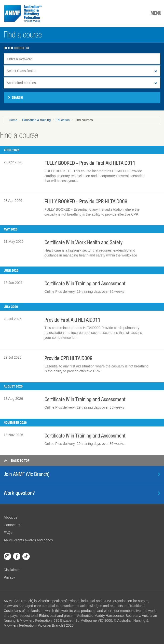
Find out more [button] (159, 474)
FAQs (8, 533)
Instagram (7, 556)
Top (17, 461)
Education (63, 120)
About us (10, 517)
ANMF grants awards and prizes (28, 540)
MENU (156, 13)
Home (13, 120)
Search (15, 97)
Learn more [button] (159, 493)
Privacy (9, 577)
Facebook (17, 556)
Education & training (36, 120)
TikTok (26, 556)
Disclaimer (12, 570)
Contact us (12, 525)
